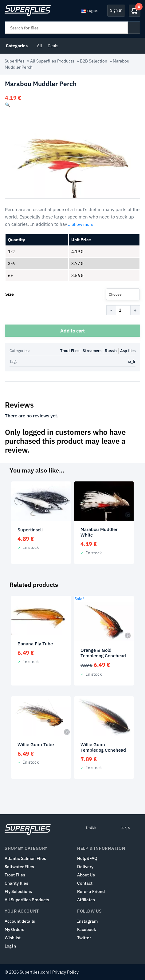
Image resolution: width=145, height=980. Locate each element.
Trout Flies (70, 351)
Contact (85, 883)
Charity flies (16, 883)
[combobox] (123, 294)
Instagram (87, 921)
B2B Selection (94, 61)
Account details (20, 921)
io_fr (132, 361)
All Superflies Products (52, 61)
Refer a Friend (91, 891)
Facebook (87, 929)
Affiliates (86, 900)
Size (10, 294)
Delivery (85, 867)
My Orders (14, 929)
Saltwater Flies (19, 867)
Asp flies (128, 351)
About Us (86, 875)
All (39, 46)
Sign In (116, 10)
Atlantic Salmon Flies (25, 858)
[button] (8, 105)
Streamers (92, 351)
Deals (53, 46)
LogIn (10, 946)
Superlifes (15, 61)
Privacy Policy (65, 972)
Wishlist (13, 938)
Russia (111, 351)
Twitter (84, 938)
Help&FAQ (87, 858)
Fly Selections (18, 891)
